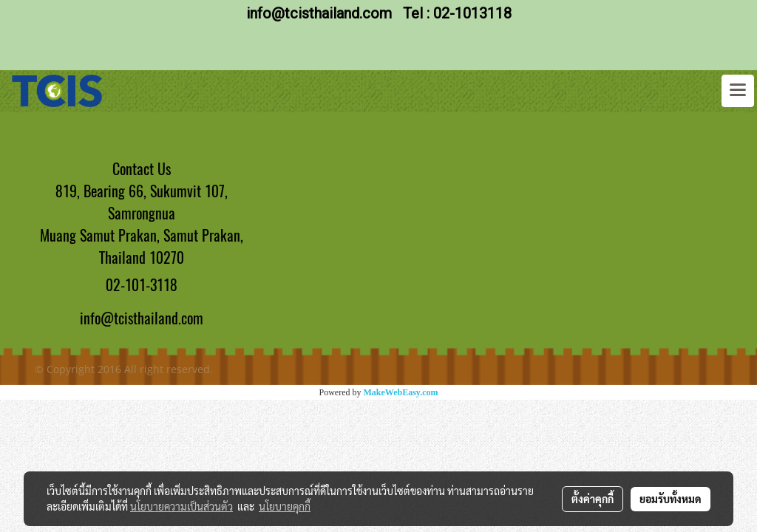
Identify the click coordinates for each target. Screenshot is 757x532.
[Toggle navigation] (738, 91)
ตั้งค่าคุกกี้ (593, 499)
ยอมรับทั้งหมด (671, 499)
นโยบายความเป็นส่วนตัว (181, 506)
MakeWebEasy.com (401, 392)
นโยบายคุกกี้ (285, 506)
